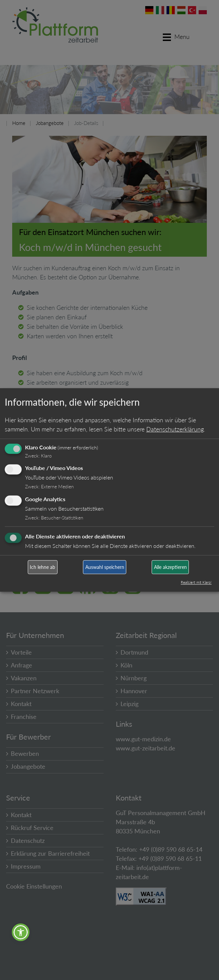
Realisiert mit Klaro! (196, 583)
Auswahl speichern (105, 567)
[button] (21, 932)
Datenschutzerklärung (175, 429)
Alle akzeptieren (170, 567)
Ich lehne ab (42, 567)
